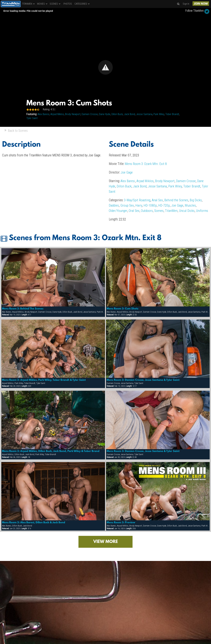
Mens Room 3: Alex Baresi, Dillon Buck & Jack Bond (34, 523)
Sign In (186, 4)
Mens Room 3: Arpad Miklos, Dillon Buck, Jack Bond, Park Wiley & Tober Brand (51, 451)
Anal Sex (157, 200)
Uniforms (202, 211)
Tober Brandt (172, 114)
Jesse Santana (144, 114)
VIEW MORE (106, 542)
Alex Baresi (43, 114)
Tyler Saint (32, 118)
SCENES (55, 4)
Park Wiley (159, 114)
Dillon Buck (117, 114)
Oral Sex (134, 211)
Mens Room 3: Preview (121, 523)
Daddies (114, 205)
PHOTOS (68, 4)
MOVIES (42, 4)
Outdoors (147, 211)
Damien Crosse (90, 114)
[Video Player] (105, 67)
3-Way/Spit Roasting (137, 200)
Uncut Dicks (187, 211)
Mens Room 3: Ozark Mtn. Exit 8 (146, 164)
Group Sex (127, 205)
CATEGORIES (82, 4)
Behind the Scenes (176, 200)
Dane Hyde (105, 114)
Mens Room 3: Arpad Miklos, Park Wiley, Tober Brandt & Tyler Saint (44, 380)
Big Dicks (196, 200)
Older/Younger (118, 211)
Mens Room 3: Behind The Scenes (23, 309)
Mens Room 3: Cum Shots (122, 309)
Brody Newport (73, 114)
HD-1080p (150, 205)
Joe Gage (127, 172)
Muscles (190, 205)
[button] (105, 67)
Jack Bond (129, 114)
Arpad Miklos (57, 114)
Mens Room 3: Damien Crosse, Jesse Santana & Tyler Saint (143, 380)
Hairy (139, 205)
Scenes (159, 211)
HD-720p (164, 205)
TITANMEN (29, 4)
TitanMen (171, 211)
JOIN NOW (201, 4)
